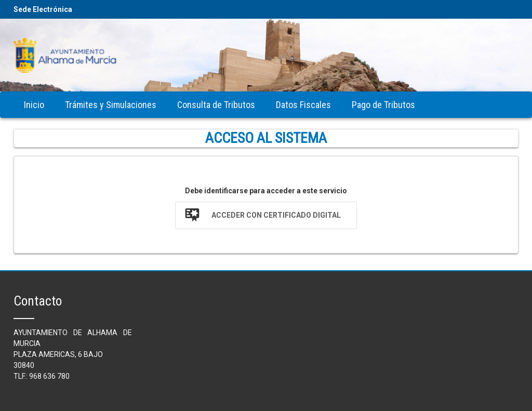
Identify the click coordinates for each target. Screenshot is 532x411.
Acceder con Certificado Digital (276, 215)
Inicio (34, 105)
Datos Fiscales (303, 105)
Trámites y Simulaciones (111, 105)
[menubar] (220, 105)
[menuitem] (34, 105)
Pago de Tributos (383, 105)
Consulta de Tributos (216, 105)
